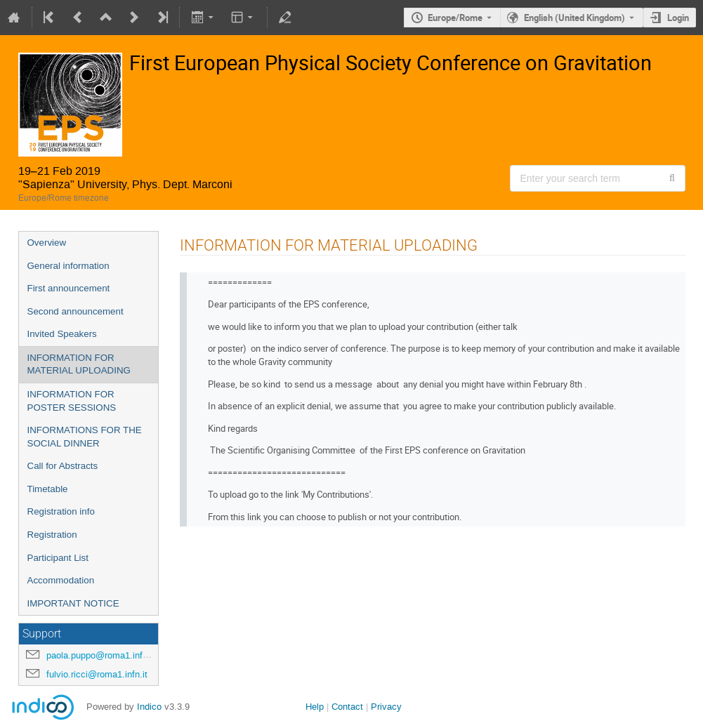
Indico (149, 707)
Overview (47, 243)
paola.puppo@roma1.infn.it (101, 655)
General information (68, 266)
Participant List (58, 558)
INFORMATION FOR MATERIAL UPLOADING (79, 364)
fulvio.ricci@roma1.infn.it (97, 674)
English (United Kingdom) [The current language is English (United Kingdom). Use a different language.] (574, 18)
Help (315, 707)
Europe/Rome (455, 18)
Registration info (61, 511)
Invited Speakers (62, 334)
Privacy (386, 707)
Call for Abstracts (63, 466)
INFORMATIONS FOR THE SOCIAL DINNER (85, 437)
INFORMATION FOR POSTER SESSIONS (72, 401)
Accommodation (61, 580)
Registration (52, 535)
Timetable (48, 489)
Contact (347, 707)
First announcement (69, 288)
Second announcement (75, 311)
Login (678, 18)
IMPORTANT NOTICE (73, 603)
